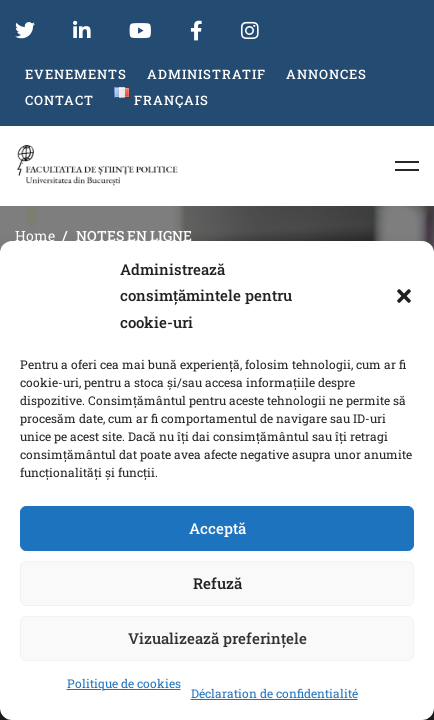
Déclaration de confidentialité (274, 693)
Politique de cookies (124, 683)
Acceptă (217, 528)
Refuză (217, 583)
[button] (404, 296)
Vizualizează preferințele (217, 638)
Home (35, 235)
